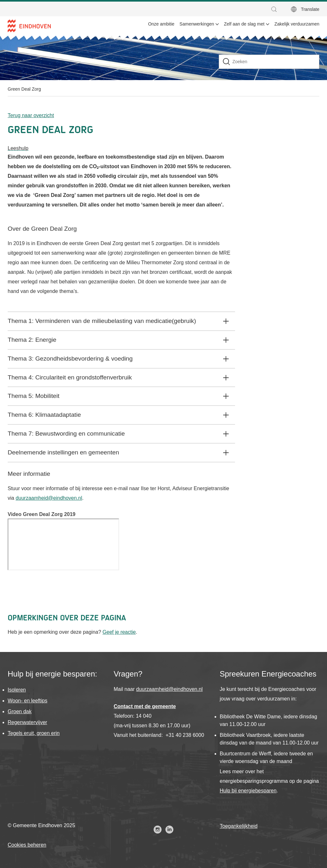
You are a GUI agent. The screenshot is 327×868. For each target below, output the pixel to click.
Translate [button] (310, 9)
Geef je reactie (119, 632)
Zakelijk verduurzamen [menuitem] (297, 24)
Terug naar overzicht (31, 115)
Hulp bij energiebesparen (248, 791)
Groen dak (20, 711)
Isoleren (17, 690)
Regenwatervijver (27, 722)
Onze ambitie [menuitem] (161, 24)
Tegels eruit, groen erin (34, 733)
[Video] (63, 544)
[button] (276, 9)
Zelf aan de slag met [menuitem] (244, 24)
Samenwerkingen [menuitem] (197, 24)
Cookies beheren (27, 845)
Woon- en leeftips (27, 701)
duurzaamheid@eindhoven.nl (49, 498)
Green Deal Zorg (24, 89)
